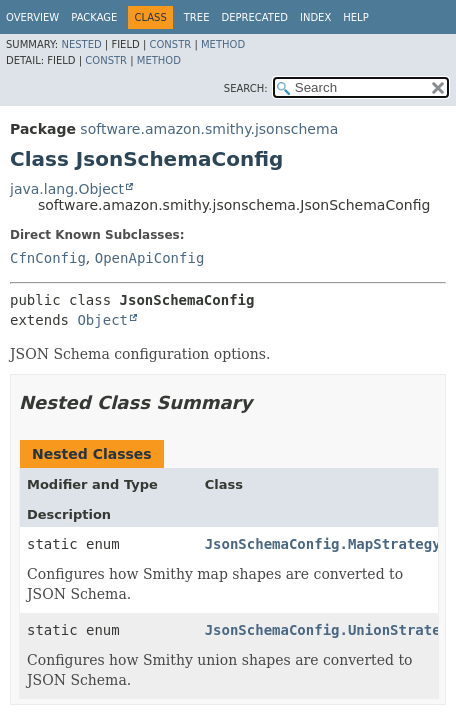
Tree (197, 17)
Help (355, 17)
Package (94, 17)
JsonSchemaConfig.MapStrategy (323, 544)
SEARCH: (246, 88)
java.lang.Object (67, 189)
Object (102, 320)
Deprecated (254, 17)
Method (223, 44)
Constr (170, 44)
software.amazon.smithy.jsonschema (209, 129)
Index (315, 17)
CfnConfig (48, 258)
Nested (81, 44)
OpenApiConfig (150, 258)
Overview (32, 17)
